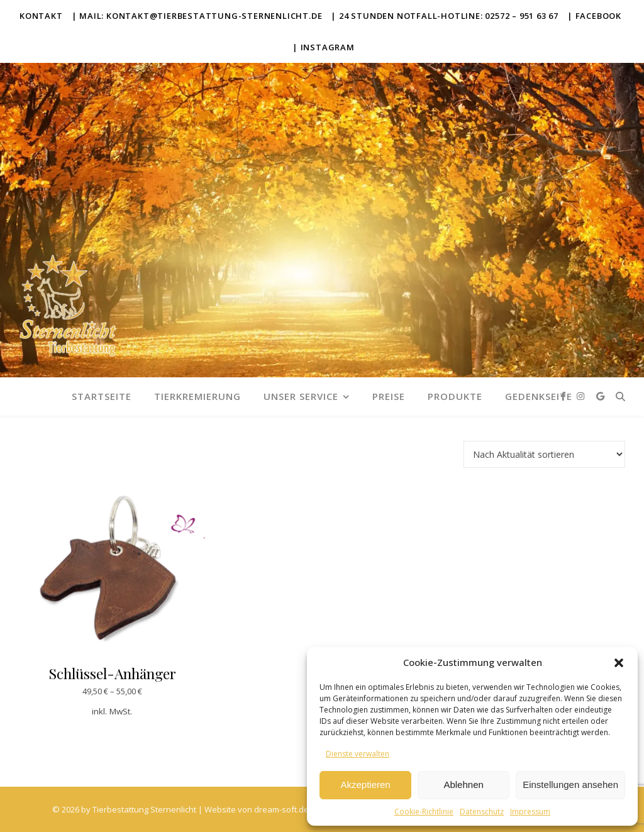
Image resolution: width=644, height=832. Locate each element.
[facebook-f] (564, 396)
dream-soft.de (281, 809)
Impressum (530, 812)
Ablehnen (463, 785)
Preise (389, 396)
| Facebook (594, 16)
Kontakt (41, 16)
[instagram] (582, 396)
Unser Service (301, 396)
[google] (600, 396)
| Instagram (324, 47)
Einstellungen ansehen (570, 785)
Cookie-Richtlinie (424, 812)
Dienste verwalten (358, 754)
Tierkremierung (197, 396)
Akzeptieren (365, 785)
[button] (619, 663)
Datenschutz (482, 812)
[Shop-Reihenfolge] (544, 454)
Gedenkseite (539, 396)
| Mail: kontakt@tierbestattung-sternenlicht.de (197, 16)
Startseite (102, 396)
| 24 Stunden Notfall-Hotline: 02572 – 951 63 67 (445, 16)
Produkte (455, 396)
